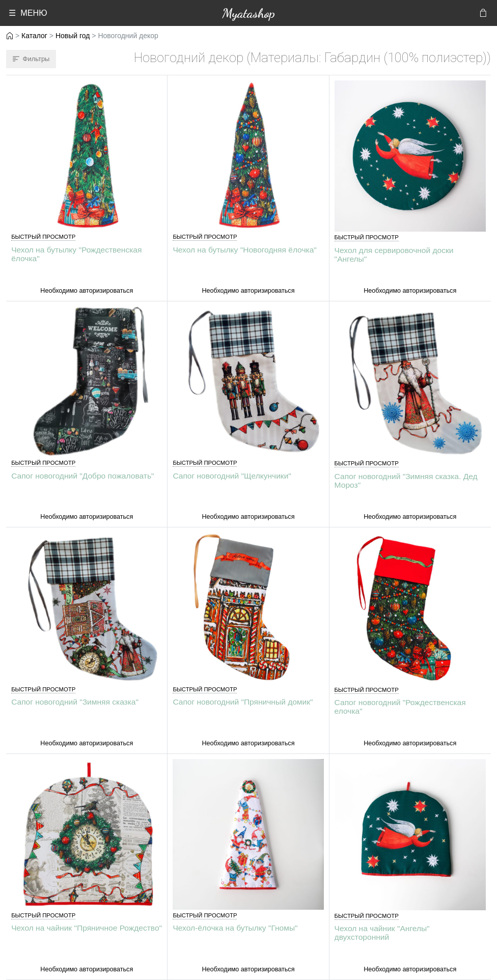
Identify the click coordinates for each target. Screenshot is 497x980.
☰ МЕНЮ (28, 13)
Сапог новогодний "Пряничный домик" (243, 702)
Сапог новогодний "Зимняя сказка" (75, 702)
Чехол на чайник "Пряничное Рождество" (87, 928)
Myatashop (248, 13)
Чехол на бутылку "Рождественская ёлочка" (76, 254)
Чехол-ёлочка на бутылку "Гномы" (235, 928)
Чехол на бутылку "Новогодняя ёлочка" (244, 250)
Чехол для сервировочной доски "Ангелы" (394, 255)
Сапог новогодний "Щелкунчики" (232, 476)
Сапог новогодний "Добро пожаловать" (82, 476)
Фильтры (31, 59)
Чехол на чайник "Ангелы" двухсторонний (382, 933)
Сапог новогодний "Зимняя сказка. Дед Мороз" (406, 481)
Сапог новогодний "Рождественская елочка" (400, 707)
